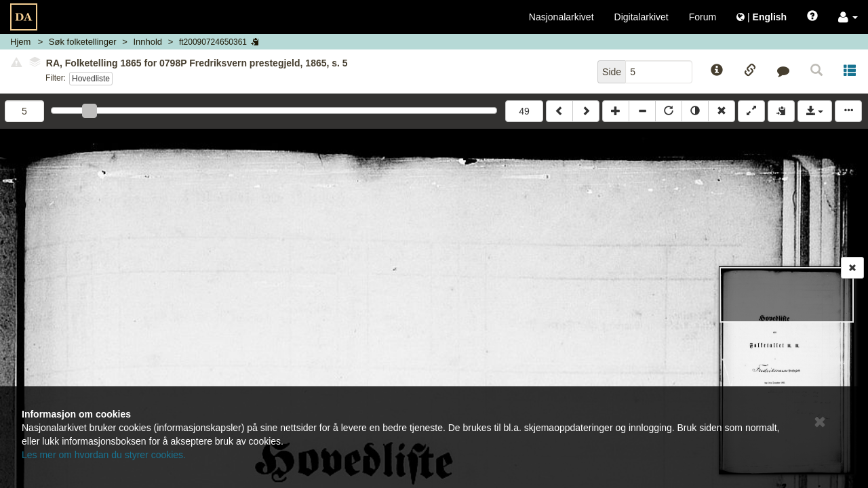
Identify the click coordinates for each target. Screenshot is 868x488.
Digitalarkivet (642, 17)
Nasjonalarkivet (561, 17)
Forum (703, 17)
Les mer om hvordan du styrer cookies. (104, 455)
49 (524, 111)
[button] (848, 17)
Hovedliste (91, 79)
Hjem (20, 42)
